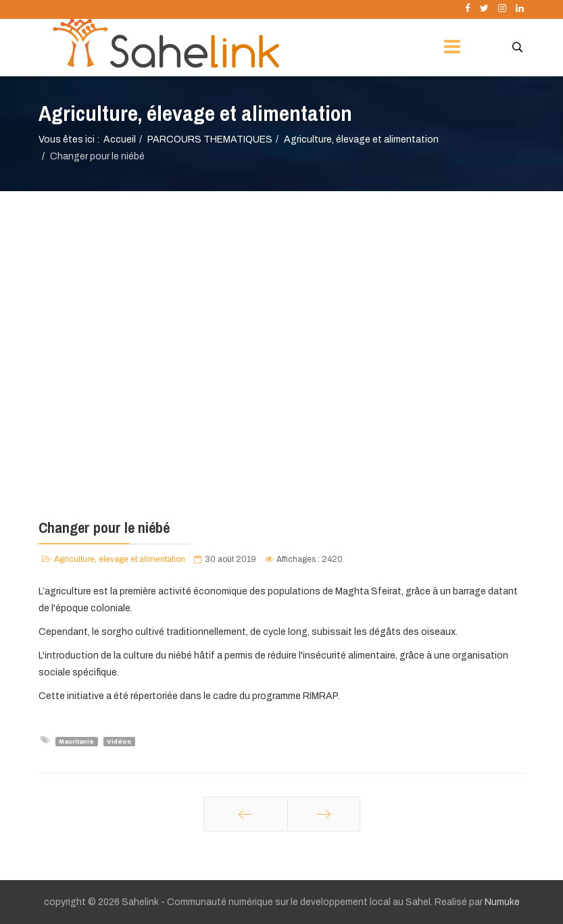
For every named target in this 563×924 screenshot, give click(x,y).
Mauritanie (76, 741)
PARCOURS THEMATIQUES (210, 139)
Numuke (502, 902)
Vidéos (119, 741)
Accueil (120, 139)
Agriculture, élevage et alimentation (361, 139)
